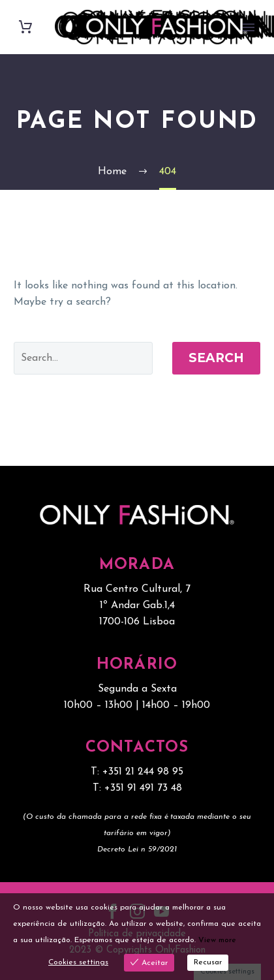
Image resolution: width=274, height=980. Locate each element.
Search (216, 358)
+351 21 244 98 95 (143, 772)
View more (217, 940)
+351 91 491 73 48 (143, 788)
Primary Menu (249, 27)
